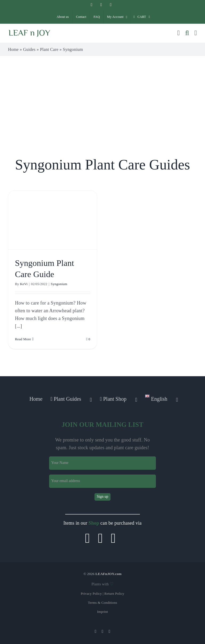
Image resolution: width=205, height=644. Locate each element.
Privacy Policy (91, 594)
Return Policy (114, 594)
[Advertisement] (102, 96)
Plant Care (49, 49)
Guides (29, 49)
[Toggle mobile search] (187, 33)
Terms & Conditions (102, 603)
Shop (94, 523)
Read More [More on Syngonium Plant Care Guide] (23, 339)
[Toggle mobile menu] (196, 33)
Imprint (102, 612)
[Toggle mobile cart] (179, 33)
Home (13, 49)
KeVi (24, 284)
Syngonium (59, 284)
